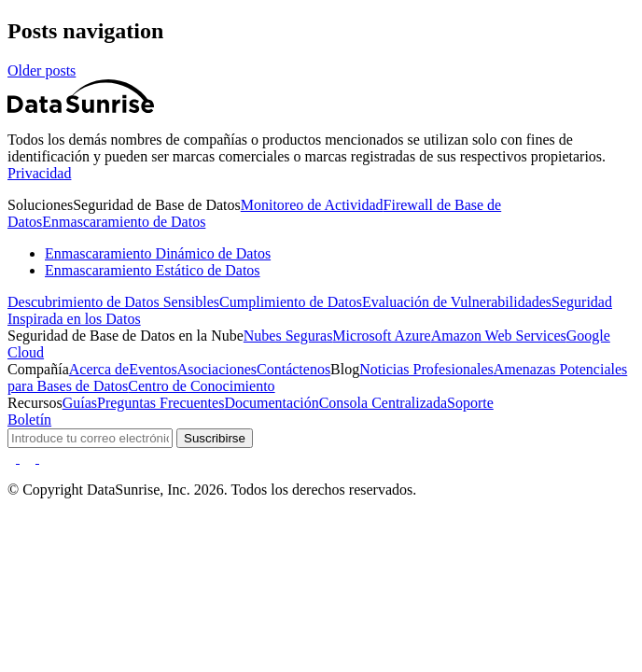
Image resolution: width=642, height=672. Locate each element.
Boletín (29, 420)
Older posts (42, 70)
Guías (80, 403)
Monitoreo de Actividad (312, 205)
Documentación (271, 403)
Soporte (470, 403)
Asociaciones (217, 369)
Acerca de (99, 369)
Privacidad (39, 173)
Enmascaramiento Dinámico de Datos (158, 253)
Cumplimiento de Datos (291, 302)
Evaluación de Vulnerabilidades (457, 302)
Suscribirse (215, 438)
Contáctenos (293, 369)
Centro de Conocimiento (201, 386)
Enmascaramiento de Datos (124, 222)
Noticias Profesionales (426, 369)
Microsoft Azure (381, 336)
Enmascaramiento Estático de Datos (153, 270)
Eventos (153, 369)
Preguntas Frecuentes (160, 403)
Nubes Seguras (288, 336)
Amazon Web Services (499, 336)
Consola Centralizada (383, 403)
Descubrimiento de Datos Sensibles (113, 302)
